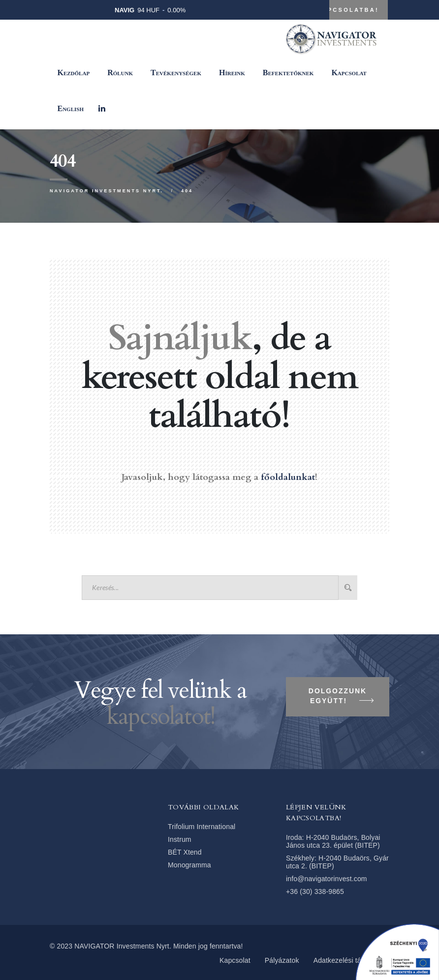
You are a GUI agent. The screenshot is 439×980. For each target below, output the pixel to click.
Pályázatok (282, 960)
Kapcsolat (349, 73)
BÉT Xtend (185, 852)
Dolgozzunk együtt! (342, 697)
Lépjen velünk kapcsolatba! (313, 10)
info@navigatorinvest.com (327, 879)
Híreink (232, 73)
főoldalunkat (288, 477)
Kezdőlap (74, 73)
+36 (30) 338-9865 (315, 891)
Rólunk (120, 73)
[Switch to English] (70, 108)
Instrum (180, 839)
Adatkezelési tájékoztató (351, 960)
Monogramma (189, 865)
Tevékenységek (176, 73)
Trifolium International (202, 827)
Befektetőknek (288, 73)
